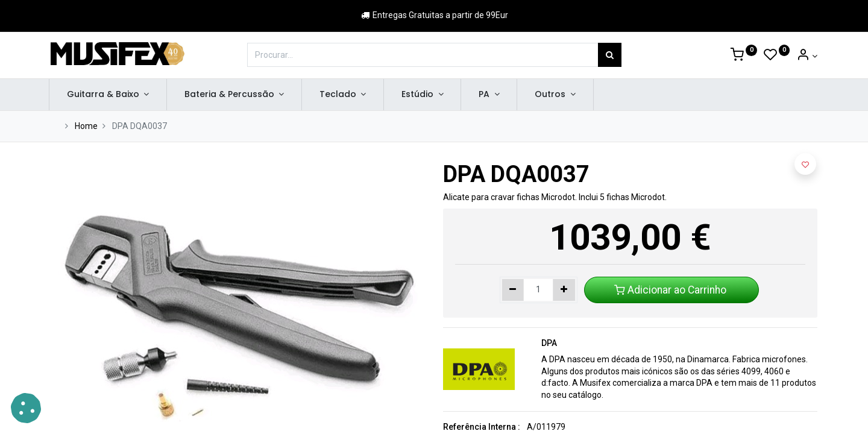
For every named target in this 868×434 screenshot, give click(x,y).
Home (86, 126)
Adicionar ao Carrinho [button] (671, 290)
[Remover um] (513, 290)
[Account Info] (807, 56)
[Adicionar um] (564, 290)
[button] (805, 164)
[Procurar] (610, 55)
